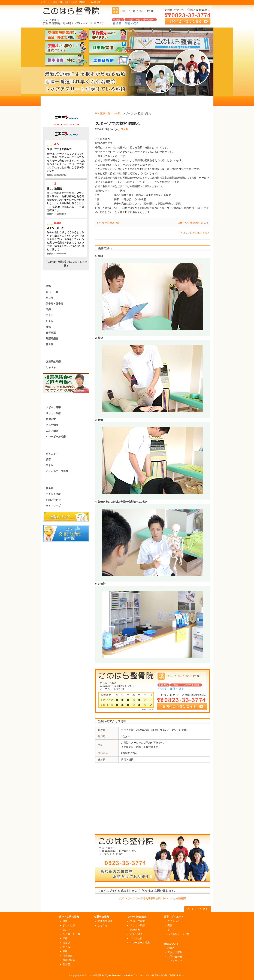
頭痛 (48, 309)
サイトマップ (53, 506)
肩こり (50, 298)
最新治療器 (52, 338)
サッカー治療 (53, 413)
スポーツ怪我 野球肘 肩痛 (192, 223)
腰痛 (48, 286)
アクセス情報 (53, 494)
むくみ (50, 321)
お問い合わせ (53, 500)
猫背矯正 (51, 333)
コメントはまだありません (195, 233)
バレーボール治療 (56, 437)
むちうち (51, 367)
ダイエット (52, 454)
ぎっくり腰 (52, 292)
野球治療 (51, 419)
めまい (50, 315)
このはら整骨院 (94, 975)
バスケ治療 (52, 425)
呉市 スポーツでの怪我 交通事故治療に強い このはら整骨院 (153, 898)
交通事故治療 (53, 361)
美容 (48, 459)
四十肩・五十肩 (55, 304)
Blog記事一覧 (103, 113)
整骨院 (50, 344)
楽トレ (50, 465)
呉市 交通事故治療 (109, 223)
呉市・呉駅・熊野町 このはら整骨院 (83, 2)
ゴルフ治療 (52, 431)
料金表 (50, 488)
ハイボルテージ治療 (57, 471)
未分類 (117, 113)
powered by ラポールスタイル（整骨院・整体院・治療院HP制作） (153, 975)
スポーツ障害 (53, 407)
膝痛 (48, 327)
